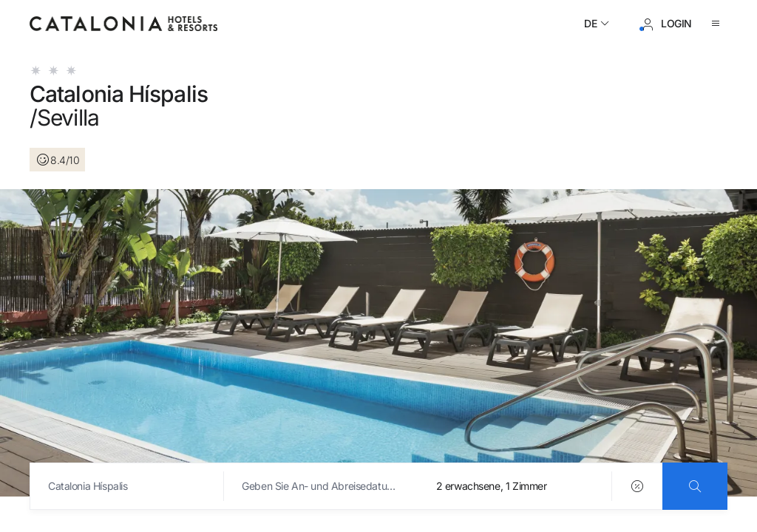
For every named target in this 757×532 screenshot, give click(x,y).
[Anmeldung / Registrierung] (666, 24)
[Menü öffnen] (719, 24)
